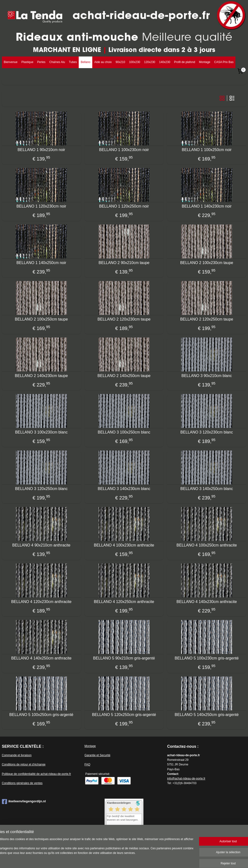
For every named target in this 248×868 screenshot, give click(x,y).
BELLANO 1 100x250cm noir (207, 149)
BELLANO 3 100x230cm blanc (41, 432)
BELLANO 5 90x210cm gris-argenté (124, 658)
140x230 (165, 62)
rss (127, 859)
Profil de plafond (185, 62)
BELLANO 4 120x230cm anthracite (41, 601)
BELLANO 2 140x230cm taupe (41, 375)
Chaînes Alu (57, 62)
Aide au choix (103, 62)
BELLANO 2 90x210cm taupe (124, 262)
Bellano (85, 62)
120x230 (150, 62)
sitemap (118, 859)
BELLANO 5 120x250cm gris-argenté (124, 714)
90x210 (120, 62)
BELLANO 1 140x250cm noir (41, 262)
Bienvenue (11, 62)
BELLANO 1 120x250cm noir (124, 206)
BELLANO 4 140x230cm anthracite (207, 601)
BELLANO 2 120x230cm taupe (124, 319)
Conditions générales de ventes (22, 783)
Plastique (27, 62)
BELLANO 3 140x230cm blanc (124, 488)
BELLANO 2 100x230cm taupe (207, 262)
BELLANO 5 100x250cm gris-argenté (41, 714)
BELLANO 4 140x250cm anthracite (41, 658)
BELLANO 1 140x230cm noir (207, 206)
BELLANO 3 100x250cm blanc (124, 432)
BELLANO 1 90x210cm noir (41, 149)
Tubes (73, 62)
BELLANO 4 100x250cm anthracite (207, 545)
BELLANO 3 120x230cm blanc (207, 432)
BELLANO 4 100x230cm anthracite (124, 545)
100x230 (135, 62)
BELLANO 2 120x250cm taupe (207, 319)
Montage (205, 62)
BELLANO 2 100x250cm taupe (41, 319)
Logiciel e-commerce (143, 859)
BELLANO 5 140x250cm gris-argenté (207, 714)
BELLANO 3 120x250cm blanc (41, 488)
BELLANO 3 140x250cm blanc (207, 488)
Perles (41, 62)
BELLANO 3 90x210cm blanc (207, 375)
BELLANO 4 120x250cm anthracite (124, 601)
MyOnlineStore (181, 859)
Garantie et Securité (97, 755)
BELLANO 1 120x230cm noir (41, 206)
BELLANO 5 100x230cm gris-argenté (207, 658)
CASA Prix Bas (224, 62)
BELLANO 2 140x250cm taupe (124, 375)
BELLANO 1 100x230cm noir (124, 149)
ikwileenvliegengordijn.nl (24, 802)
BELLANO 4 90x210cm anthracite (41, 545)
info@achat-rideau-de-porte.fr (186, 779)
